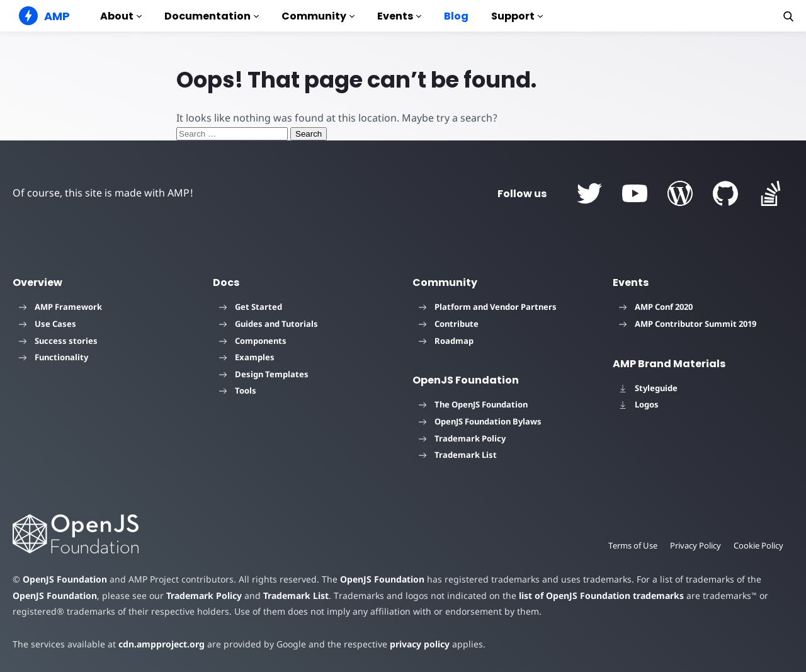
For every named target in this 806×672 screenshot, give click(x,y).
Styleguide (648, 388)
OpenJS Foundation (65, 579)
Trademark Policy (462, 438)
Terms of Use (633, 545)
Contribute (449, 324)
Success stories (58, 341)
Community (318, 16)
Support (517, 16)
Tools (238, 390)
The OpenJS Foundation (473, 404)
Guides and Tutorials (269, 324)
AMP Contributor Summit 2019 (688, 324)
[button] (788, 16)
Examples (247, 357)
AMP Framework (60, 307)
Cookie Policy (758, 545)
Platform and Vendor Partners (488, 307)
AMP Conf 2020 (656, 307)
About (121, 16)
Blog (456, 16)
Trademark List (458, 455)
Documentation (212, 16)
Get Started (251, 307)
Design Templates (264, 374)
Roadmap (446, 341)
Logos (639, 404)
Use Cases (48, 324)
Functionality (54, 357)
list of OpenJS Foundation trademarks (601, 595)
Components (253, 341)
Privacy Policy (695, 545)
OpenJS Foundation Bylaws (480, 421)
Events (399, 16)
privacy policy (420, 644)
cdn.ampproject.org (162, 644)
